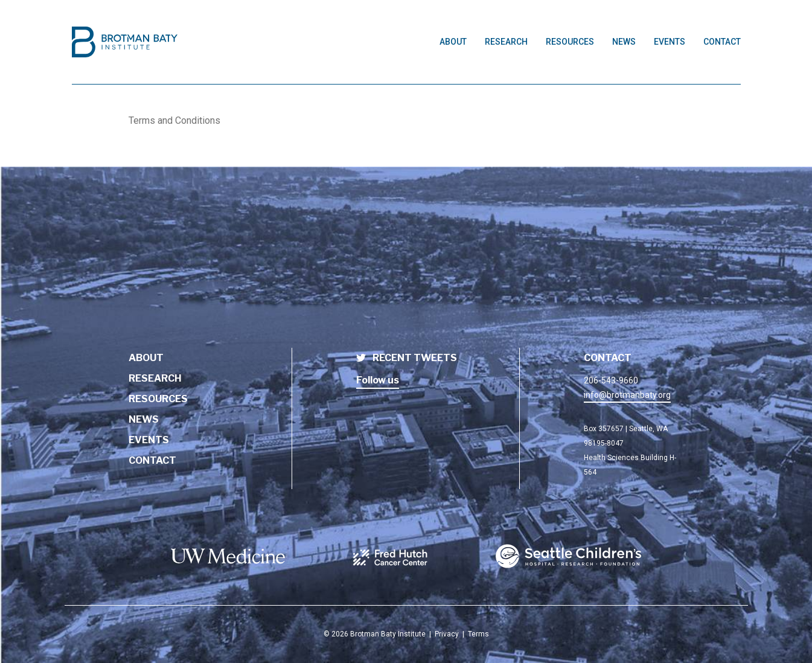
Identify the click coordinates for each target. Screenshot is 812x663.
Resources (158, 399)
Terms (478, 634)
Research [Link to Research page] (506, 42)
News (144, 419)
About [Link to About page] (453, 42)
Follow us (378, 380)
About (146, 358)
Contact (152, 460)
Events (149, 440)
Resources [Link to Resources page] (570, 42)
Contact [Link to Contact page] (722, 42)
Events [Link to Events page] (670, 42)
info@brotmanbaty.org (627, 395)
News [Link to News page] (624, 42)
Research (155, 378)
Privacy (447, 634)
